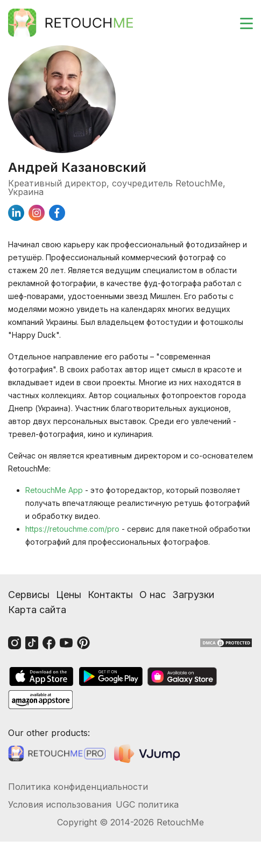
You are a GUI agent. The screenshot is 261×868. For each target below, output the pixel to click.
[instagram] (37, 213)
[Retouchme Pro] (57, 754)
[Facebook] (49, 642)
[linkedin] (16, 213)
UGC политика (147, 804)
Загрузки (193, 595)
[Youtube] (66, 642)
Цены (69, 595)
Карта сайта (37, 610)
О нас (153, 595)
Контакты (110, 595)
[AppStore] (41, 676)
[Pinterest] (83, 642)
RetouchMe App (54, 490)
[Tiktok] (32, 642)
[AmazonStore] (40, 700)
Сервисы (29, 595)
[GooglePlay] (111, 676)
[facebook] (57, 213)
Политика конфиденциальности (78, 787)
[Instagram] (15, 642)
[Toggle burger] (240, 23)
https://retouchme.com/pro (72, 529)
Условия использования (60, 804)
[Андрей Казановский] (130, 99)
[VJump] (148, 754)
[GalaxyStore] (182, 676)
